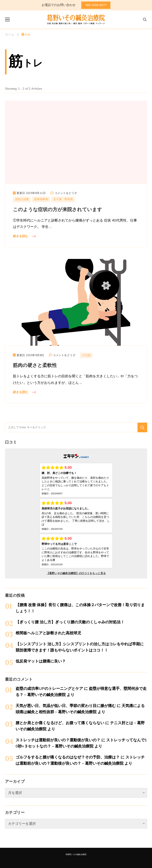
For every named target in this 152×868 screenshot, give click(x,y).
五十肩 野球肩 (63, 199)
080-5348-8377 (96, 5)
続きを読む (21, 236)
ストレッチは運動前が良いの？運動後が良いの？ (58, 740)
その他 (86, 355)
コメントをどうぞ (66, 193)
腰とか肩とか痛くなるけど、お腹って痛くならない (60, 723)
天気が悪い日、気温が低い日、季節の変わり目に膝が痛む (66, 706)
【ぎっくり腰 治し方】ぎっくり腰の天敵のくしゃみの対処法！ (70, 622)
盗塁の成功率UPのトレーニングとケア (49, 689)
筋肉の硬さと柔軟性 (35, 365)
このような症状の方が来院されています (58, 210)
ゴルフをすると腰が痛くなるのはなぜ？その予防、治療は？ (68, 757)
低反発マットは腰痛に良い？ (41, 661)
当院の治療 (22, 199)
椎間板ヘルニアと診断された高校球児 (48, 633)
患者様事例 (41, 199)
